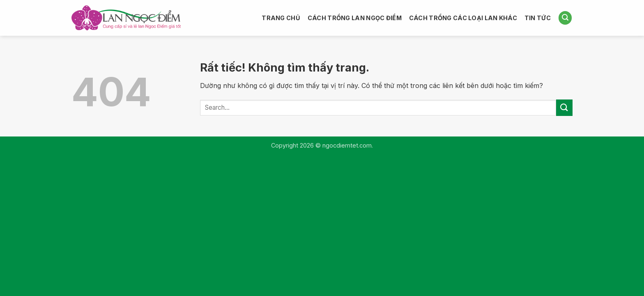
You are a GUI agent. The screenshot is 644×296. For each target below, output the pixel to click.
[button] (565, 18)
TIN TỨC (538, 18)
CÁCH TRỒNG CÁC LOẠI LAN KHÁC (463, 18)
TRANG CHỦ (281, 18)
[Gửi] (564, 108)
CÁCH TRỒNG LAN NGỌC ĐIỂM (355, 18)
